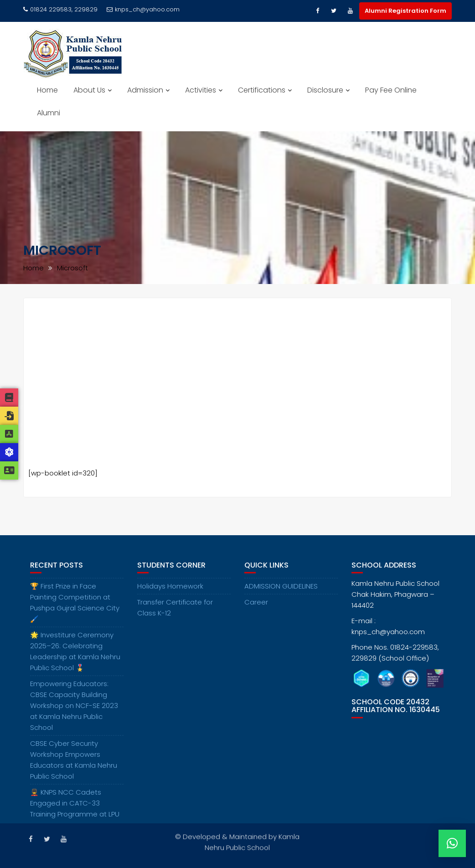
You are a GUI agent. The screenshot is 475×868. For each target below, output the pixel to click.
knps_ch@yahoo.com (143, 9)
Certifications (262, 90)
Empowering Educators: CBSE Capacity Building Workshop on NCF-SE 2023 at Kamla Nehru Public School (74, 715)
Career (256, 611)
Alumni (49, 113)
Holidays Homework (170, 595)
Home (47, 90)
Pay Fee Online (391, 90)
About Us (89, 90)
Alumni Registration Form (405, 11)
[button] (452, 843)
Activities (201, 90)
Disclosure (325, 90)
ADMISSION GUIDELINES (281, 595)
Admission (145, 90)
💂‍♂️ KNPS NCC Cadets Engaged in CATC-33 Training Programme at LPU (75, 812)
